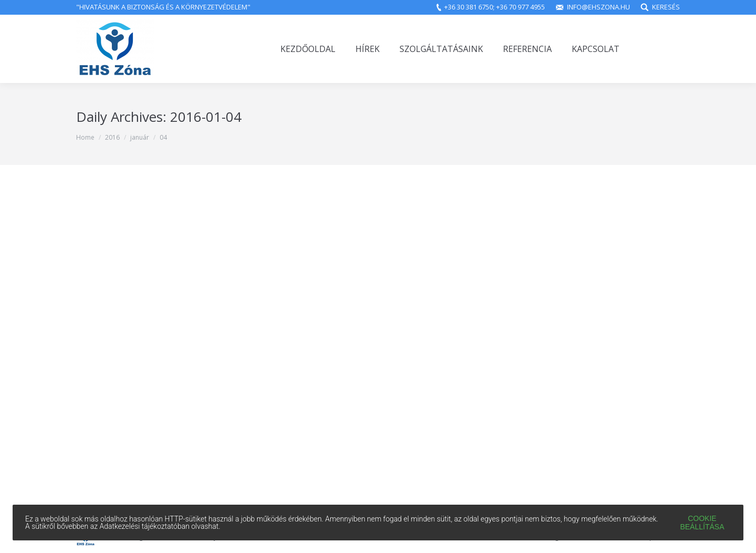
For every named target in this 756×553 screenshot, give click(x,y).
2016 (112, 137)
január (140, 137)
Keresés (666, 7)
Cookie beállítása (702, 523)
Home (85, 137)
